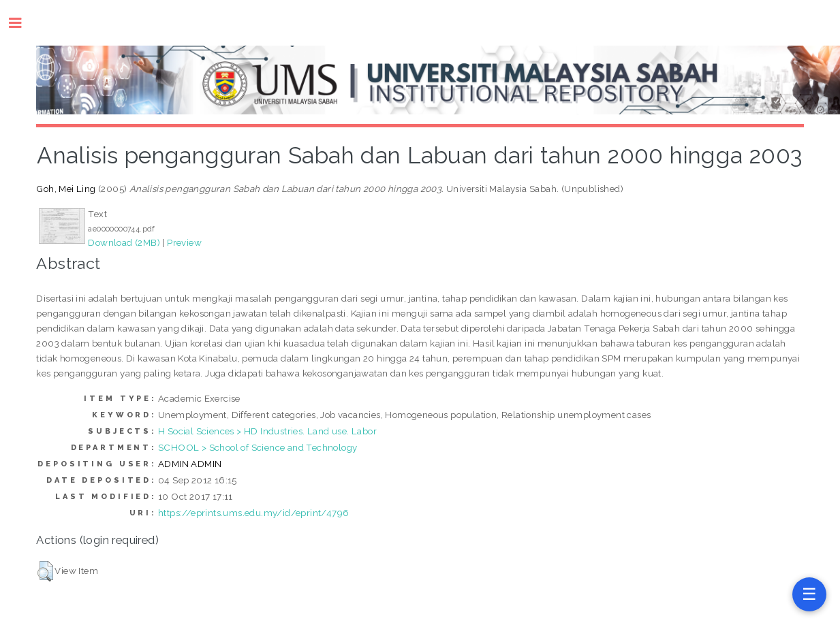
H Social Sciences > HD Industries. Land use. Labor (267, 431)
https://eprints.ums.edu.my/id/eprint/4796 (253, 513)
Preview (184, 242)
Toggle (22, 23)
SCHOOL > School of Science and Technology (258, 447)
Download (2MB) (124, 242)
